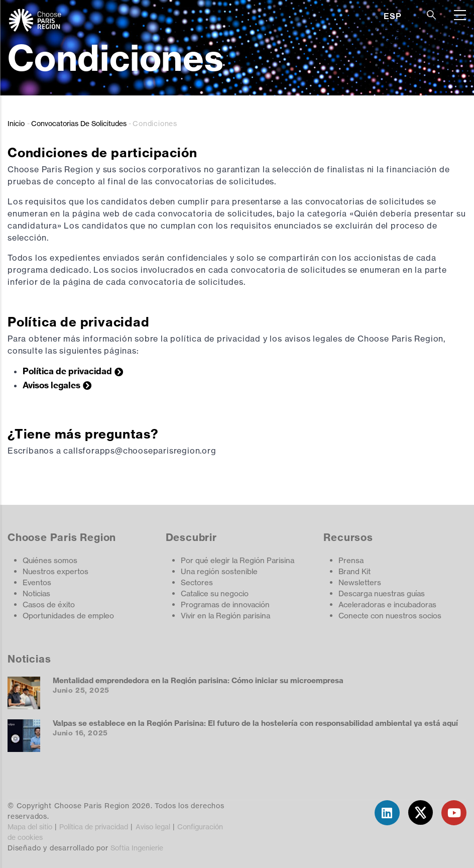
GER (392, 40)
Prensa (351, 560)
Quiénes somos (50, 560)
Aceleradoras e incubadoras (387, 605)
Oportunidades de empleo (68, 616)
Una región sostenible (219, 571)
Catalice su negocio (215, 593)
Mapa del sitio (30, 827)
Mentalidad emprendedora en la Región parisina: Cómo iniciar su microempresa (198, 680)
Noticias (36, 593)
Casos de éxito (49, 605)
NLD (392, 52)
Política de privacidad (67, 371)
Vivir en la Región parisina (225, 616)
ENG (393, 28)
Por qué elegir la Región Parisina (238, 560)
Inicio (16, 123)
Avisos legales (51, 385)
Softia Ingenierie (137, 848)
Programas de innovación (225, 605)
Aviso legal (153, 827)
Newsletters (360, 582)
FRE (392, 64)
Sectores (197, 582)
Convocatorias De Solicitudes (79, 123)
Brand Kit (354, 571)
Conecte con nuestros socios (390, 616)
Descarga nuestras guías (382, 593)
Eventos (37, 582)
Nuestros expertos (55, 571)
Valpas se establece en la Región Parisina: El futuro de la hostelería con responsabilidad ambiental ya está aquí (255, 723)
